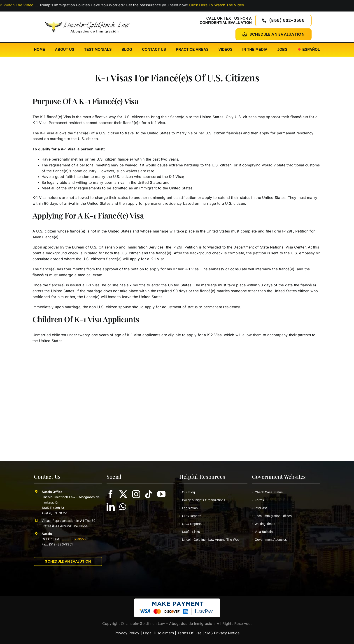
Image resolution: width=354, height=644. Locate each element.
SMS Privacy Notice (222, 633)
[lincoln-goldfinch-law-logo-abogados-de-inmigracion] (87, 19)
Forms (258, 500)
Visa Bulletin (262, 532)
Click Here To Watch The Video (225, 5)
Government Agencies (269, 540)
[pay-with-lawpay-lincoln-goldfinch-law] (177, 600)
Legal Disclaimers (158, 633)
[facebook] (111, 494)
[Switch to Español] (309, 50)
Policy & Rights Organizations (202, 500)
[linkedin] (111, 507)
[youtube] (161, 494)
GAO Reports (190, 524)
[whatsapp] (123, 507)
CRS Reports (190, 516)
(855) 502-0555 (73, 539)
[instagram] (136, 494)
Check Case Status (267, 492)
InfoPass (260, 508)
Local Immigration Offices (272, 516)
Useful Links (190, 532)
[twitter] (123, 494)
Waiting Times (264, 524)
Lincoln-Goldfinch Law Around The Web (209, 540)
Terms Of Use (189, 633)
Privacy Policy (127, 633)
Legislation (189, 508)
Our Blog (187, 492)
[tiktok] (149, 494)
